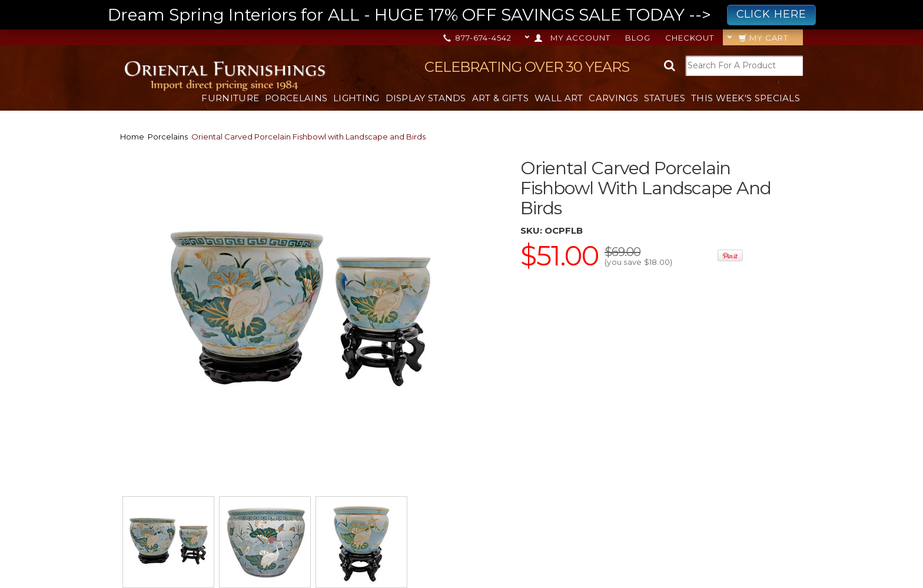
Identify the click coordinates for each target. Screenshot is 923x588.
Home (132, 137)
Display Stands (426, 98)
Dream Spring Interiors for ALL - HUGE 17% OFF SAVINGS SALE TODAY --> (462, 15)
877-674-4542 (478, 38)
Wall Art (559, 98)
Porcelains (296, 98)
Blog (638, 38)
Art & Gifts (500, 98)
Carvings (613, 98)
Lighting (356, 98)
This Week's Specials (746, 98)
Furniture (230, 98)
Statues (665, 98)
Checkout (690, 38)
